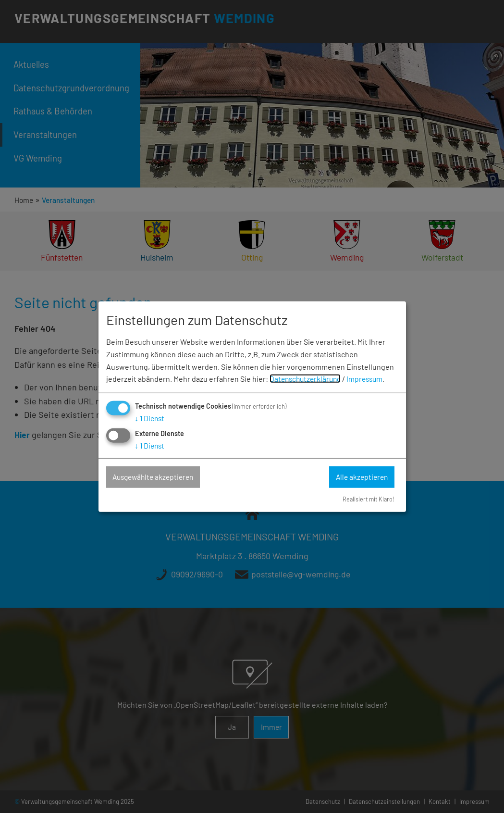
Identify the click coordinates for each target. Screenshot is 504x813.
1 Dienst (151, 418)
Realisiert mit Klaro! (367, 499)
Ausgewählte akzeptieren (157, 477)
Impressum (370, 379)
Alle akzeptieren (360, 477)
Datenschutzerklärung (307, 379)
